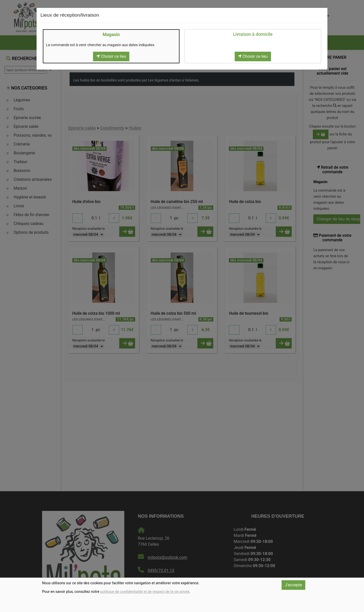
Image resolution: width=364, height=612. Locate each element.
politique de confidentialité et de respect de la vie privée (145, 592)
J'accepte (293, 585)
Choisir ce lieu (111, 56)
